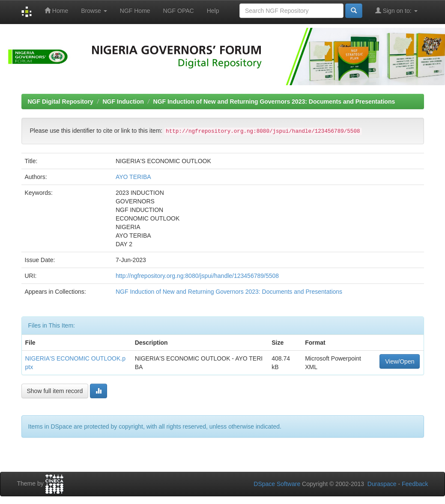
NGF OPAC (179, 11)
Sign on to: (396, 10)
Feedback (415, 484)
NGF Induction (123, 101)
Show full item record (55, 391)
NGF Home (135, 11)
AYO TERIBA (133, 177)
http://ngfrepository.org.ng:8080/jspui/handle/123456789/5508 (197, 276)
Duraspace (382, 484)
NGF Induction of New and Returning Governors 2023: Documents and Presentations (274, 101)
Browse (94, 11)
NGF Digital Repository (61, 101)
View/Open (400, 361)
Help (213, 11)
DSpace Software (277, 484)
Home (56, 10)
